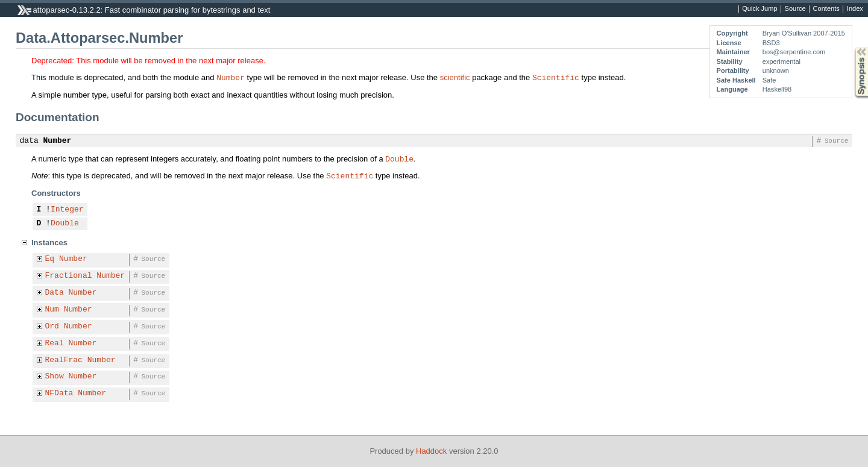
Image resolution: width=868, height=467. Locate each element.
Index (855, 9)
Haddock (431, 451)
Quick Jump (759, 9)
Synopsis (852, 47)
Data (55, 293)
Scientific (556, 77)
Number (231, 77)
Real (55, 343)
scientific (455, 77)
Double (399, 158)
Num (52, 310)
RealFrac (64, 360)
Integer (67, 210)
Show (55, 377)
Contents (826, 9)
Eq (50, 259)
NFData (59, 393)
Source (795, 9)
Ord (52, 327)
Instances (49, 243)
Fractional (69, 276)
